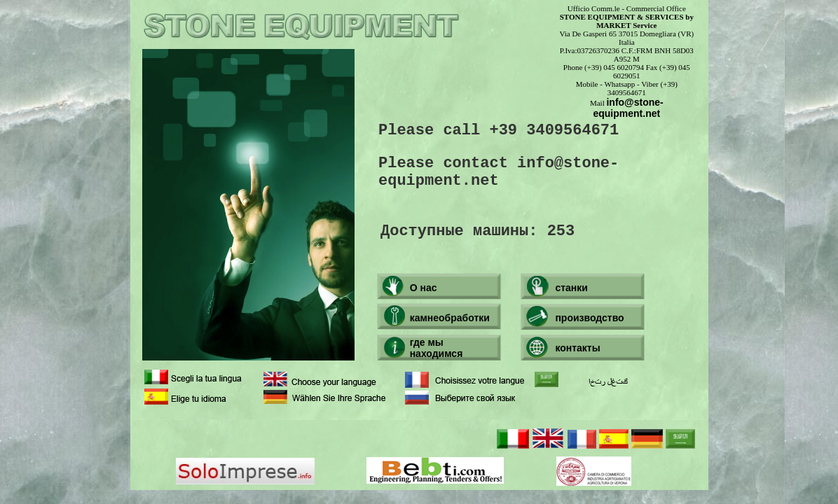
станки (571, 288)
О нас (424, 288)
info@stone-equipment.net (628, 108)
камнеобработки (450, 318)
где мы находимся (437, 348)
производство (589, 318)
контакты (577, 348)
